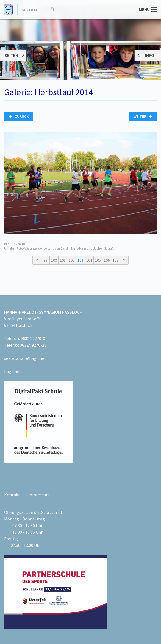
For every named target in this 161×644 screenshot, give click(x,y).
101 (63, 260)
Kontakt (12, 495)
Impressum (39, 495)
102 (72, 260)
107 (116, 260)
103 (80, 260)
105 (98, 260)
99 (45, 260)
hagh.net (13, 371)
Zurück (19, 116)
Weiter (143, 116)
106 (107, 260)
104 (89, 260)
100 (54, 260)
